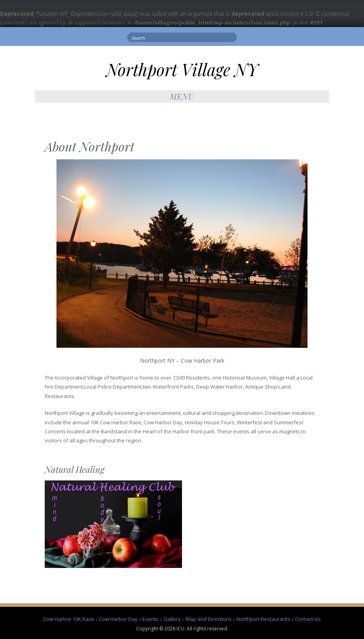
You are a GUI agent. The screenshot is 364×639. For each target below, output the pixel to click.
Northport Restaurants (263, 619)
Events (150, 619)
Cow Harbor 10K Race (69, 619)
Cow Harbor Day (118, 619)
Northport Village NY (182, 69)
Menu (182, 96)
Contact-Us (308, 619)
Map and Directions (209, 619)
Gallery (172, 619)
